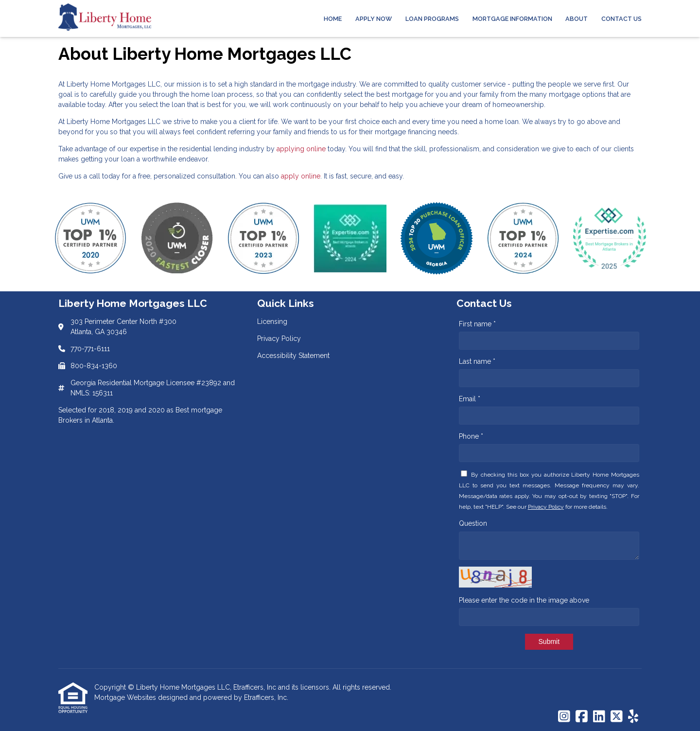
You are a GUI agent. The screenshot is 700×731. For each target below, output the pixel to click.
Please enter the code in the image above (524, 600)
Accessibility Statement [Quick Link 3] (293, 356)
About (577, 19)
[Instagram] (564, 717)
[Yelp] (633, 717)
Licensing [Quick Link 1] (272, 321)
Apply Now (374, 19)
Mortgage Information (512, 19)
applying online (301, 149)
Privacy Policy (546, 507)
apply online (301, 176)
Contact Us (621, 19)
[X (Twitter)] (617, 717)
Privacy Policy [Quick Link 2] (279, 339)
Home (333, 19)
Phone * (471, 436)
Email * (470, 399)
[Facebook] (582, 717)
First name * (477, 324)
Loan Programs (432, 19)
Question (473, 523)
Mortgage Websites (126, 697)
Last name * (477, 361)
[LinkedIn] (599, 717)
